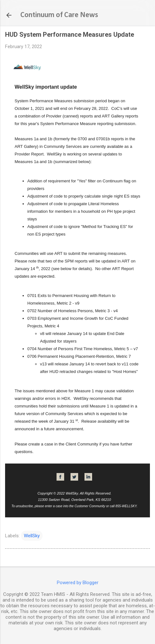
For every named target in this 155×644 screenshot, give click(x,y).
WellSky (32, 536)
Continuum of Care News (59, 15)
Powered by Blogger (78, 583)
